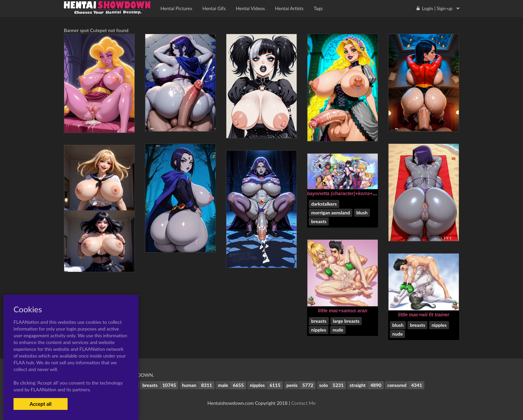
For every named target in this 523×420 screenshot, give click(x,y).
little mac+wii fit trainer (424, 315)
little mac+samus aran (343, 311)
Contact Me (303, 403)
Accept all (40, 404)
